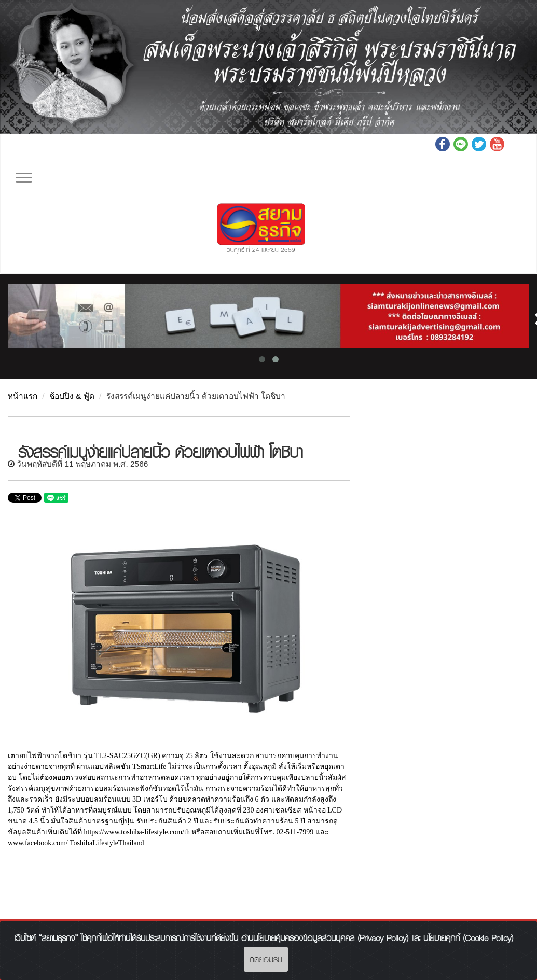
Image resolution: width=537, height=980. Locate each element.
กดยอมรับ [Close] (266, 959)
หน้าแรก (23, 396)
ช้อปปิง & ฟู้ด (72, 396)
